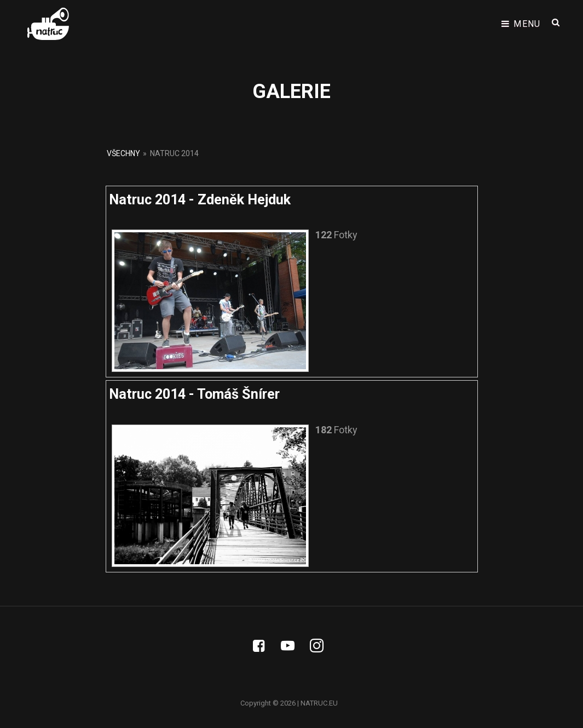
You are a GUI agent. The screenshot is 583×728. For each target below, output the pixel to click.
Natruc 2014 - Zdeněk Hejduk (200, 200)
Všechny (123, 153)
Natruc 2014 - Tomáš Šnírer (194, 394)
